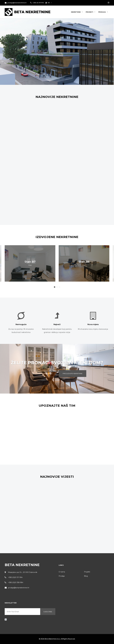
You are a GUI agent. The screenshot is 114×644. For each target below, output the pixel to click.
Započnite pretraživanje (42, 374)
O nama (62, 572)
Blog (86, 576)
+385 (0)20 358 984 (16, 582)
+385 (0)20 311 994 (15, 577)
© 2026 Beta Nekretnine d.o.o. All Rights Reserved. (57, 639)
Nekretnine (77, 12)
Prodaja (103, 12)
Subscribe (48, 612)
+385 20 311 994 (38, 3)
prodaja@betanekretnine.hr (16, 3)
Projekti (90, 12)
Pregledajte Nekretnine (73, 373)
